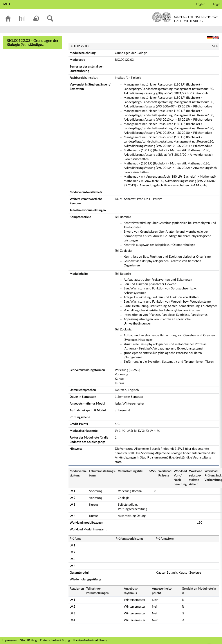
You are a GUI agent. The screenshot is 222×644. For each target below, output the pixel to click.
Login (217, 4)
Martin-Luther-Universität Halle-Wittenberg (185, 17)
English (201, 4)
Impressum (9, 640)
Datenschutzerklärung (55, 640)
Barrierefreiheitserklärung (90, 640)
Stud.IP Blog (28, 640)
